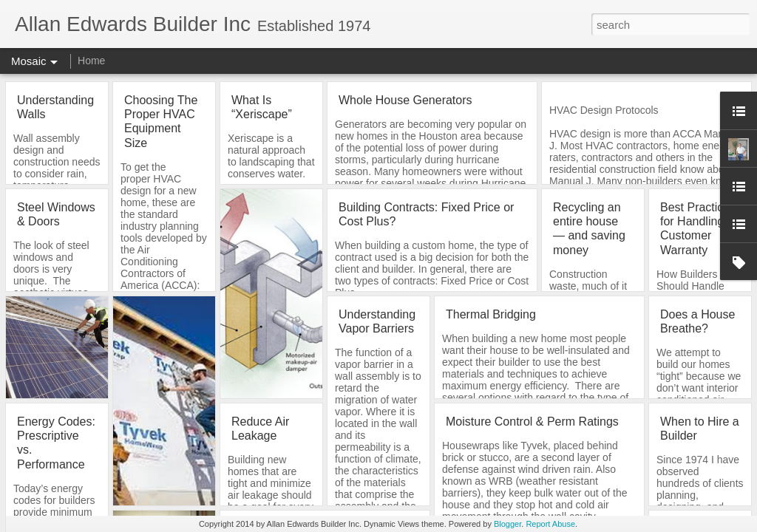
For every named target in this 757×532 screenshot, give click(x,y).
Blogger (508, 524)
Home (91, 61)
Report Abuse (550, 524)
